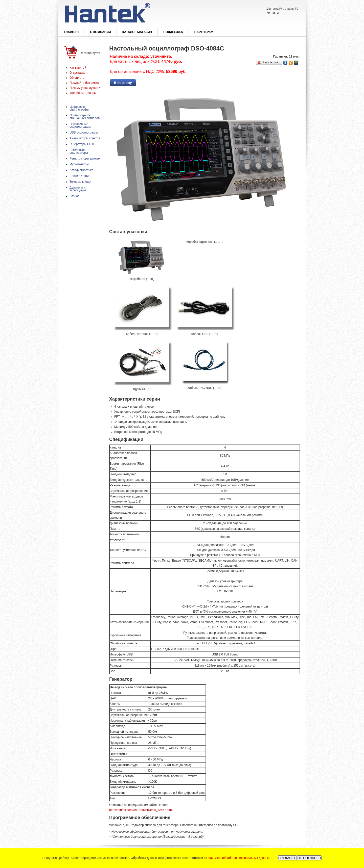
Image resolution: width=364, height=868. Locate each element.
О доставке (77, 73)
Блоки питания (80, 176)
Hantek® (107, 14)
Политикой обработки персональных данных (238, 858)
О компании (100, 32)
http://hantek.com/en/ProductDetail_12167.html (141, 810)
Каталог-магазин (137, 32)
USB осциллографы (84, 133)
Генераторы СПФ (82, 144)
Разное (75, 196)
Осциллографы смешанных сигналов (85, 117)
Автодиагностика (81, 170)
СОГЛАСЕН (287, 858)
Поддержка (173, 32)
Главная (71, 32)
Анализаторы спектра (85, 138)
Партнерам (204, 32)
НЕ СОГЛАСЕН (309, 858)
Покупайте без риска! (85, 83)
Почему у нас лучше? (85, 88)
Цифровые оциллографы (79, 108)
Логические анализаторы (79, 151)
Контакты (273, 13)
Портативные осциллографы (80, 125)
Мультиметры (79, 164)
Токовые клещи (80, 182)
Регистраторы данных (85, 159)
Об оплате (77, 78)
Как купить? (78, 68)
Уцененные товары (83, 93)
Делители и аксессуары (78, 189)
